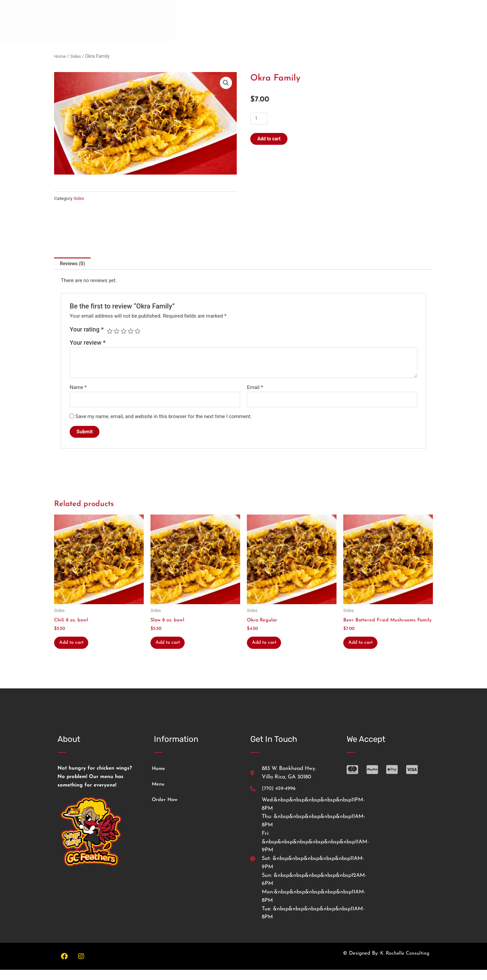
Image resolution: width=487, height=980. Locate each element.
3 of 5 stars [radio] (124, 332)
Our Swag (275, 21)
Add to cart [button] (75, 646)
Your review (88, 344)
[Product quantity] (259, 119)
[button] (226, 83)
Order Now (117, 21)
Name (78, 388)
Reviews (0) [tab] (74, 264)
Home (63, 21)
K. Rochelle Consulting (404, 964)
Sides (77, 56)
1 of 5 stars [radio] (110, 332)
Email (255, 388)
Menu (87, 21)
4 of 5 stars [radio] (132, 332)
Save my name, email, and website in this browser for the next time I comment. (164, 418)
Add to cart (270, 139)
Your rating (87, 330)
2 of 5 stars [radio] (117, 332)
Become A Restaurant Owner (390, 21)
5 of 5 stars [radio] (139, 332)
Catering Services (320, 21)
